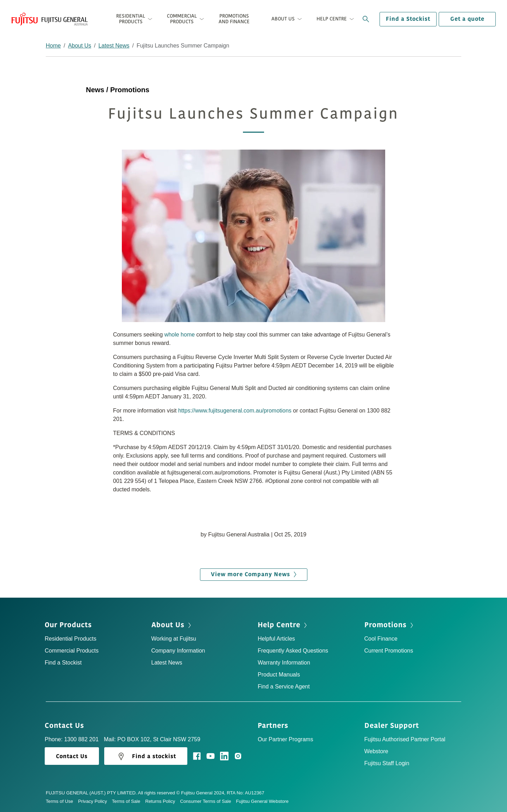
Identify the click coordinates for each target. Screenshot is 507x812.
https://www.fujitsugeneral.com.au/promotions (235, 411)
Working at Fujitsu (174, 639)
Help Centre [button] (332, 19)
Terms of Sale (129, 801)
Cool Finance (381, 639)
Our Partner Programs (285, 739)
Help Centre (283, 625)
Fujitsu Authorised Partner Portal (405, 739)
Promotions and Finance (234, 19)
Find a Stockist (408, 19)
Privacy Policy (95, 801)
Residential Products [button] (131, 19)
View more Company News (254, 574)
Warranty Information (284, 663)
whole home (180, 335)
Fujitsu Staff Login (387, 763)
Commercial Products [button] (182, 19)
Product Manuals (279, 675)
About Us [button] (283, 19)
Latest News (114, 46)
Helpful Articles (276, 639)
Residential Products (71, 639)
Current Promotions (389, 651)
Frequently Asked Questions (293, 651)
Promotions (390, 625)
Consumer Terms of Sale (208, 801)
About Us (80, 46)
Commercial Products (72, 651)
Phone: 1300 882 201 (72, 739)
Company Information (178, 651)
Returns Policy (162, 801)
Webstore (376, 751)
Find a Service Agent (284, 687)
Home (53, 46)
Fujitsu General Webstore (262, 801)
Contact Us (67, 726)
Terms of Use (62, 801)
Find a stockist (146, 756)
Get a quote (467, 19)
